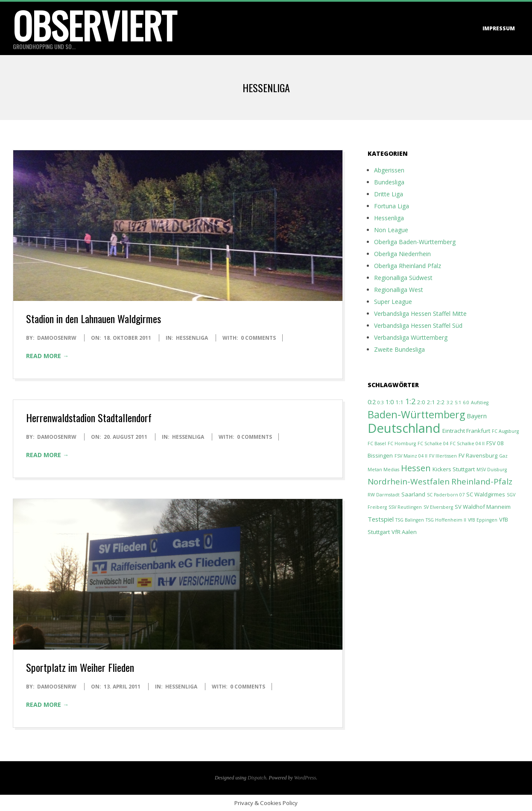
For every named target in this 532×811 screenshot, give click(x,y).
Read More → (47, 356)
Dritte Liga (389, 194)
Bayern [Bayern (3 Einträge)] (477, 416)
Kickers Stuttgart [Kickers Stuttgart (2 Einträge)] (454, 469)
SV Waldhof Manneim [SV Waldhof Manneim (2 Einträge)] (483, 507)
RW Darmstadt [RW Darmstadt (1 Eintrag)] (384, 495)
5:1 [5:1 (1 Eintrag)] (458, 403)
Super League (393, 302)
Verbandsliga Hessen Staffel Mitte (420, 314)
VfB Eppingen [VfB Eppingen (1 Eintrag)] (483, 520)
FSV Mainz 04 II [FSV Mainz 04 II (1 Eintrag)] (411, 456)
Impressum (499, 28)
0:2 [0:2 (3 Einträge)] (372, 402)
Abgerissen (389, 170)
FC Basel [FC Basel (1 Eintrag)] (377, 443)
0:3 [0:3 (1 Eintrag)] (381, 403)
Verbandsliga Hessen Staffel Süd (418, 325)
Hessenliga (192, 338)
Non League (391, 230)
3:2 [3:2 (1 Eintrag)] (450, 403)
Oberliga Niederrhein (402, 254)
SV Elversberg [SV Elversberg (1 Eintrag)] (438, 507)
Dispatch (257, 778)
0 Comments (258, 338)
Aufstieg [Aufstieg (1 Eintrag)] (480, 403)
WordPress (305, 778)
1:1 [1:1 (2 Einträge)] (399, 402)
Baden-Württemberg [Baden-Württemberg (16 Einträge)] (416, 414)
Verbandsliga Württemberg (411, 337)
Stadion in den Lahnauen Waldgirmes (94, 318)
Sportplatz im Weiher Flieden (80, 667)
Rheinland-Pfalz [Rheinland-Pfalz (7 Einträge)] (482, 481)
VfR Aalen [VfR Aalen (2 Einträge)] (404, 532)
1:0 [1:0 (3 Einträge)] (390, 402)
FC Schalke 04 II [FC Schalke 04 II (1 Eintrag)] (467, 443)
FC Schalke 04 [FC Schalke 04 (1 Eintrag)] (433, 443)
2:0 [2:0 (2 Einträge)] (421, 402)
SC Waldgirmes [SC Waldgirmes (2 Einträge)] (486, 494)
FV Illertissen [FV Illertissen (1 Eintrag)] (443, 456)
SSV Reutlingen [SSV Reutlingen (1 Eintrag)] (405, 507)
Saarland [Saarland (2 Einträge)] (413, 494)
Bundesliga (389, 182)
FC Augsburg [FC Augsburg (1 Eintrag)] (505, 431)
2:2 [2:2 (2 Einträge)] (441, 402)
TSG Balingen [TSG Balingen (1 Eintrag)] (410, 520)
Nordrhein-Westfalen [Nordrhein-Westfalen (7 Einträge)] (409, 481)
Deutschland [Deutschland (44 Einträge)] (404, 428)
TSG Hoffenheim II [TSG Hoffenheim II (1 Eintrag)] (446, 520)
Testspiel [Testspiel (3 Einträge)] (381, 519)
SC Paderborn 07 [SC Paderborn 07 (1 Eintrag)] (446, 495)
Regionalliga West (399, 290)
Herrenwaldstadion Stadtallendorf (89, 417)
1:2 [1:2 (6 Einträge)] (410, 401)
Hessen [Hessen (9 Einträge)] (416, 468)
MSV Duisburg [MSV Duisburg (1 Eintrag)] (492, 470)
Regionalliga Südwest (403, 278)
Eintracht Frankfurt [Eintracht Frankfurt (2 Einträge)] (466, 431)
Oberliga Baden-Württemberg (415, 242)
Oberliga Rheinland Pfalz (408, 266)
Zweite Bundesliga (399, 349)
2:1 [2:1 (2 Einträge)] (431, 402)
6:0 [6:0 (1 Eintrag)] (466, 403)
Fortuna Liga (392, 206)
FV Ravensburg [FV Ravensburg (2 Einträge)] (478, 455)
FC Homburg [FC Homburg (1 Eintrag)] (402, 443)
